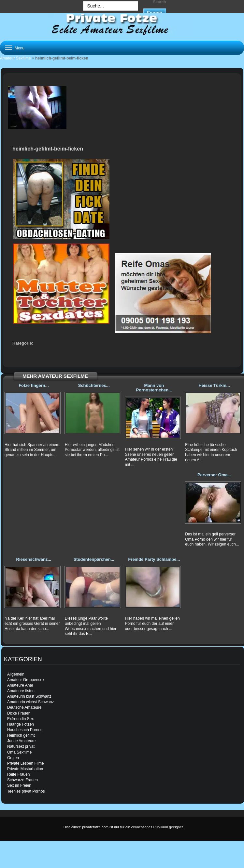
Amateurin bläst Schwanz (29, 696)
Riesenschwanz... (34, 559)
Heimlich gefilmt (21, 735)
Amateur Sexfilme (15, 58)
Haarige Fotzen (21, 724)
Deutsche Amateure (24, 707)
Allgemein (16, 674)
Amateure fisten (21, 691)
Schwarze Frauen (22, 780)
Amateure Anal (20, 685)
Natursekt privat (21, 746)
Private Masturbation (25, 769)
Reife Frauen (18, 774)
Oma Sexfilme (19, 752)
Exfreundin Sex (20, 719)
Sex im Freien (19, 785)
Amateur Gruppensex (26, 680)
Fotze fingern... (34, 385)
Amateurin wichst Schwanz (30, 702)
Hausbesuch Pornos (25, 730)
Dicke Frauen (19, 713)
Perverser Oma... (214, 475)
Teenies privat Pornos (26, 791)
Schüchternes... (94, 385)
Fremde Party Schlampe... (154, 559)
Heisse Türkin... (214, 385)
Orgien (13, 758)
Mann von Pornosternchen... (154, 388)
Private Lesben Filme (26, 763)
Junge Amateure (21, 741)
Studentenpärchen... (94, 559)
